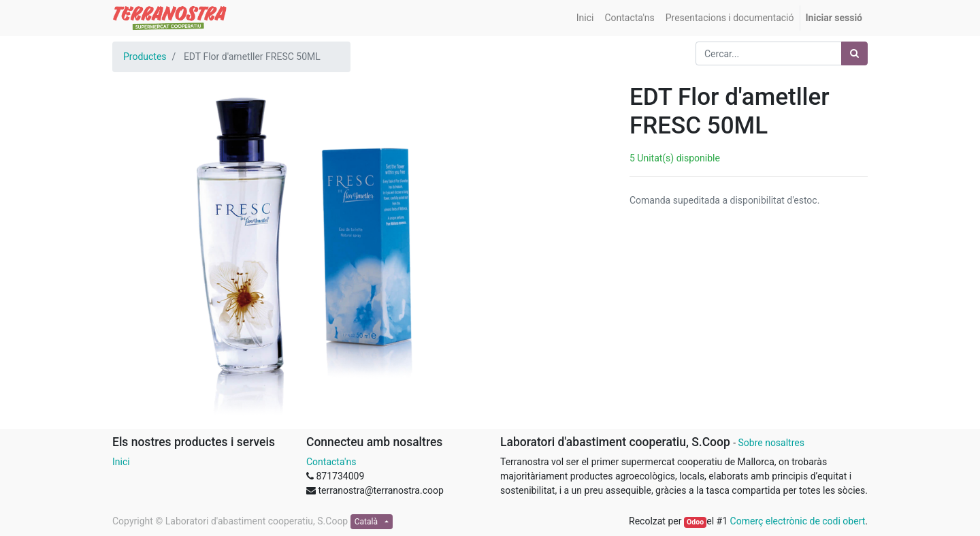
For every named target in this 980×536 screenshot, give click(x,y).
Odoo (695, 522)
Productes (145, 57)
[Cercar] (854, 53)
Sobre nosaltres (771, 443)
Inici (121, 462)
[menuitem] (585, 18)
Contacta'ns (331, 462)
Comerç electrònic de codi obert (798, 521)
